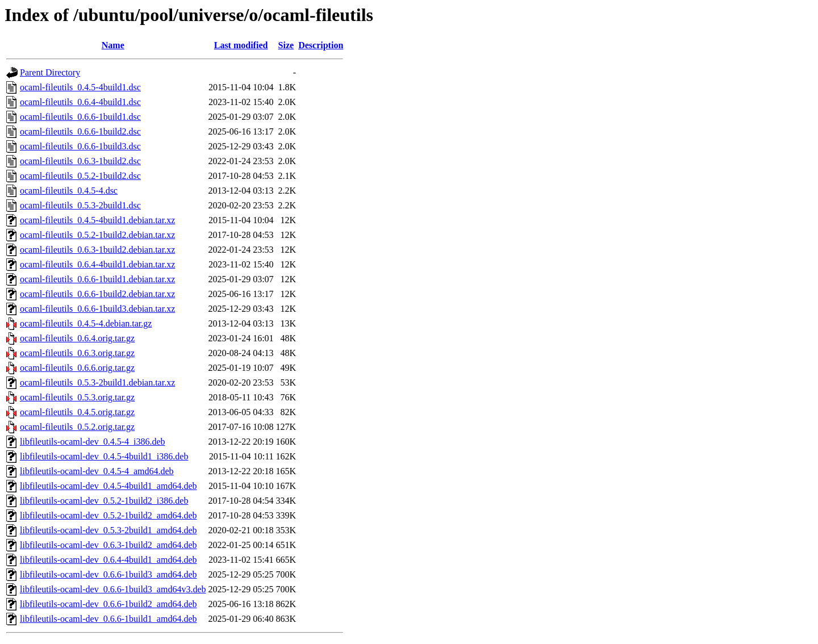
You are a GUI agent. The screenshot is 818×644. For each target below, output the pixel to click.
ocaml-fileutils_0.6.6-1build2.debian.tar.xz (97, 294)
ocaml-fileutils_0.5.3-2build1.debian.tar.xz (97, 382)
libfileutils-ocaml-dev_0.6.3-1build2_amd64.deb (108, 545)
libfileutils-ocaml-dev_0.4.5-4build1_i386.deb (104, 456)
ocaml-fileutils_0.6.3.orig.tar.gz (77, 353)
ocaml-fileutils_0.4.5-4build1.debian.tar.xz (97, 220)
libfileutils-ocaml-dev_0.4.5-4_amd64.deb (97, 471)
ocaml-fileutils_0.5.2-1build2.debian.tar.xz (97, 235)
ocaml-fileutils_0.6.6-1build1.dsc (80, 117)
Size (286, 45)
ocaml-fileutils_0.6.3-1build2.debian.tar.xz (97, 250)
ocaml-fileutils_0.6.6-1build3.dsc (80, 146)
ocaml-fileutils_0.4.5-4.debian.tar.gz (86, 323)
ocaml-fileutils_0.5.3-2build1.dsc (80, 205)
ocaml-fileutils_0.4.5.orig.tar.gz (77, 412)
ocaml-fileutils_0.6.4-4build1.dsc (80, 102)
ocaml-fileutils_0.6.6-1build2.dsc (80, 131)
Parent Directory (50, 72)
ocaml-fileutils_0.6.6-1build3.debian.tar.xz (97, 309)
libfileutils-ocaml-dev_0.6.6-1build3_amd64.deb (108, 574)
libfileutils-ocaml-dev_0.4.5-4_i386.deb (93, 442)
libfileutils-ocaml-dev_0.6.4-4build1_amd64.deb (108, 560)
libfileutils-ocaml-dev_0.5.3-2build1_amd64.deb (108, 530)
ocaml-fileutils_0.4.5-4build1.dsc (80, 87)
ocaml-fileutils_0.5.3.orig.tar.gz (77, 397)
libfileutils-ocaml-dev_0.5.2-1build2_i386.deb (104, 501)
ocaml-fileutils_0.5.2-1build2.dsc (80, 176)
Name (113, 45)
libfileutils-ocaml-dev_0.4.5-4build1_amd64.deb (108, 486)
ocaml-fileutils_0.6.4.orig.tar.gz (77, 338)
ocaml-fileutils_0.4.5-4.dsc (69, 191)
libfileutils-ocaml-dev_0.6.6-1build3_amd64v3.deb (113, 589)
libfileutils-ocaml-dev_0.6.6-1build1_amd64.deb (108, 619)
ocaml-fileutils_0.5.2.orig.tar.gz (77, 427)
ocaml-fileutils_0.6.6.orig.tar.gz (77, 368)
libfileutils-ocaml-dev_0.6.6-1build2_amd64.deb (108, 604)
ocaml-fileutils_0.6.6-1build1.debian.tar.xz (97, 279)
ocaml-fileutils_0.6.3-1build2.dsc (80, 161)
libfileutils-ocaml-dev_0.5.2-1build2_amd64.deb (108, 515)
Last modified (241, 45)
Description (321, 45)
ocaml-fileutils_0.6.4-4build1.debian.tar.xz (97, 264)
